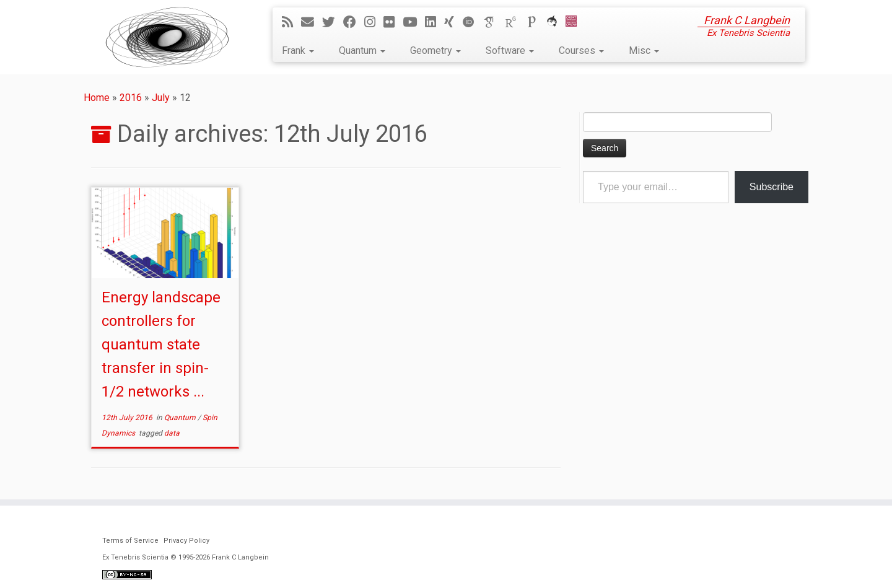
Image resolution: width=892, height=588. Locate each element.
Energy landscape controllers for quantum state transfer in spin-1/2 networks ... (161, 344)
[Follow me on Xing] (453, 22)
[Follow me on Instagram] (374, 22)
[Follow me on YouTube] (414, 22)
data (172, 433)
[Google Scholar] (494, 22)
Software (510, 50)
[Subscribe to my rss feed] (291, 22)
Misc (644, 50)
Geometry (435, 50)
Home (97, 98)
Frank (298, 50)
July (161, 98)
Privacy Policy (186, 541)
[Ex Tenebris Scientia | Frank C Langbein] (167, 37)
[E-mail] (312, 22)
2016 (131, 98)
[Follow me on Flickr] (393, 22)
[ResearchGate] (515, 22)
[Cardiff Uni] (575, 22)
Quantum (362, 50)
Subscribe (772, 187)
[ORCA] (556, 22)
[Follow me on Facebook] (354, 22)
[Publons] (536, 22)
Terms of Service (130, 541)
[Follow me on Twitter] (333, 22)
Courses (581, 50)
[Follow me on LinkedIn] (435, 22)
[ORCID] (473, 22)
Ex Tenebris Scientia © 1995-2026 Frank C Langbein (186, 557)
